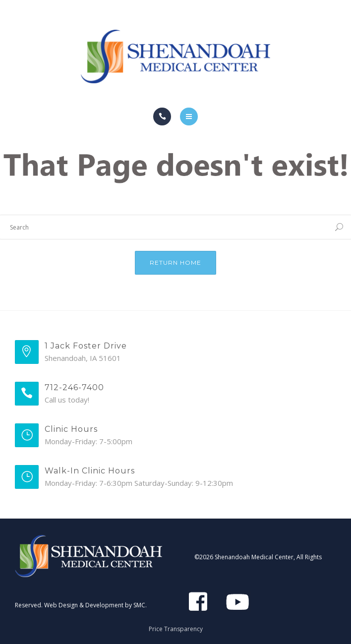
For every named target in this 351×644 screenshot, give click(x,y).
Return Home (175, 263)
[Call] (162, 117)
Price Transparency (176, 629)
